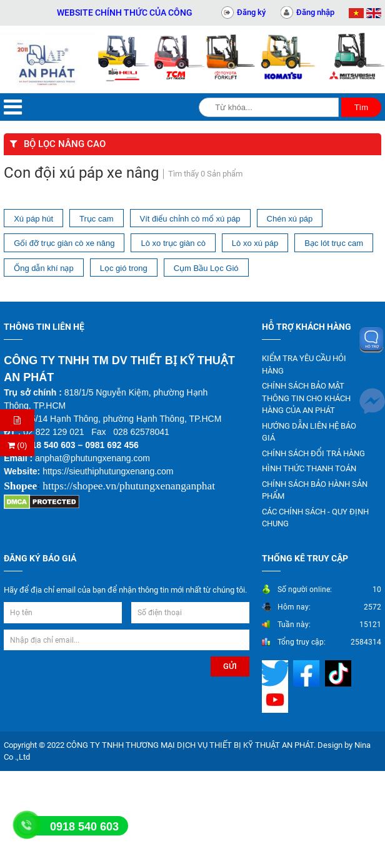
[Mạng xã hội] (277, 672)
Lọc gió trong (124, 268)
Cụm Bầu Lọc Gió (206, 268)
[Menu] (13, 107)
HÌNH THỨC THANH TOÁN (309, 468)
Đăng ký (251, 12)
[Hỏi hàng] (17, 420)
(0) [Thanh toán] (17, 445)
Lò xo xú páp (255, 243)
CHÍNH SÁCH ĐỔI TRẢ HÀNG (313, 453)
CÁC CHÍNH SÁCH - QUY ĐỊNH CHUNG (315, 518)
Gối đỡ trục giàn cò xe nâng (64, 243)
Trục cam (96, 219)
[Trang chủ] (48, 59)
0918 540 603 (84, 827)
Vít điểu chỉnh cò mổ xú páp (190, 219)
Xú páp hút (33, 219)
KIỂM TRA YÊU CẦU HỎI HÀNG (304, 365)
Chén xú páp (290, 219)
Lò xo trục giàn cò (173, 243)
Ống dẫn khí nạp (44, 268)
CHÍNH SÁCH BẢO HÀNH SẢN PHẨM (315, 490)
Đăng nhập (315, 12)
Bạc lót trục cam (334, 243)
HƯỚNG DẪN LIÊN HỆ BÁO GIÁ (309, 432)
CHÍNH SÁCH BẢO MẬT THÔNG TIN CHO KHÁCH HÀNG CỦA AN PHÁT (306, 398)
